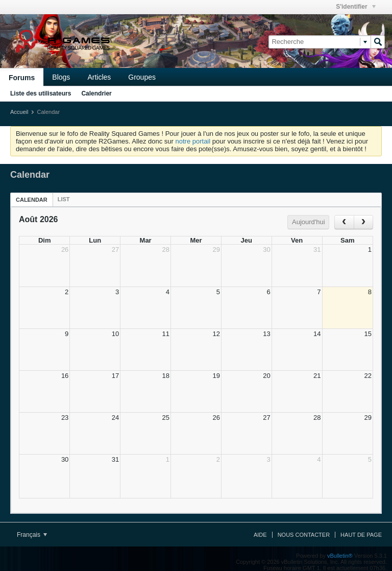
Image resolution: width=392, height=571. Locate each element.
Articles (99, 77)
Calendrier (96, 93)
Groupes (142, 77)
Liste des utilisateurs (41, 93)
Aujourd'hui (309, 222)
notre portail (193, 141)
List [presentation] (64, 199)
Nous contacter (304, 535)
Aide (260, 535)
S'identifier (356, 7)
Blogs (61, 77)
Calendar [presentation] (32, 200)
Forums (22, 78)
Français (32, 535)
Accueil (19, 112)
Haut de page (361, 535)
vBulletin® (340, 556)
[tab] (32, 199)
